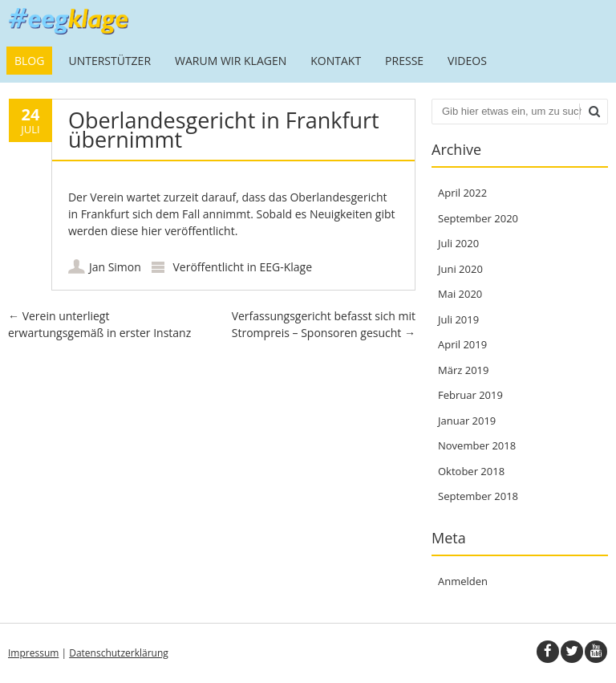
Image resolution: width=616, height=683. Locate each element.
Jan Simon (115, 267)
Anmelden (463, 581)
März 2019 (463, 370)
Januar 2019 (467, 421)
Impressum (33, 653)
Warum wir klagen (231, 61)
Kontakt (336, 61)
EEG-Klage (286, 267)
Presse (404, 61)
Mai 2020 (460, 294)
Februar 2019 (470, 395)
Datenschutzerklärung (119, 653)
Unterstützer (109, 61)
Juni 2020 (460, 269)
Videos (467, 61)
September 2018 (478, 496)
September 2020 (478, 218)
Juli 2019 (458, 319)
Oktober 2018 (471, 471)
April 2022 (462, 193)
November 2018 (477, 445)
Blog (29, 61)
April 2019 (462, 344)
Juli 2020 (458, 243)
